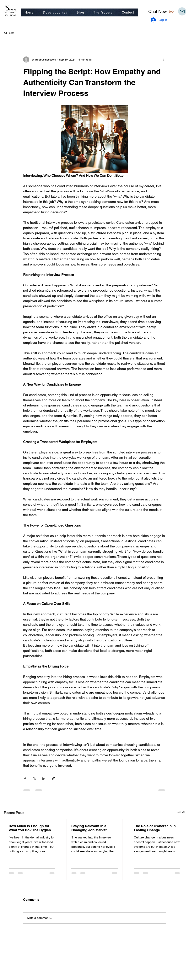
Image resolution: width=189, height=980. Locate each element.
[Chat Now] (161, 12)
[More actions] (164, 60)
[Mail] (182, 11)
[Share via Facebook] (25, 778)
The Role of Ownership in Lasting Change (155, 828)
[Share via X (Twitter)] (34, 778)
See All (181, 812)
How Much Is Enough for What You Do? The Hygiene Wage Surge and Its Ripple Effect (31, 828)
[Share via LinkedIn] (44, 778)
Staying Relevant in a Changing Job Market (89, 828)
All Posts (9, 33)
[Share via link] (53, 778)
